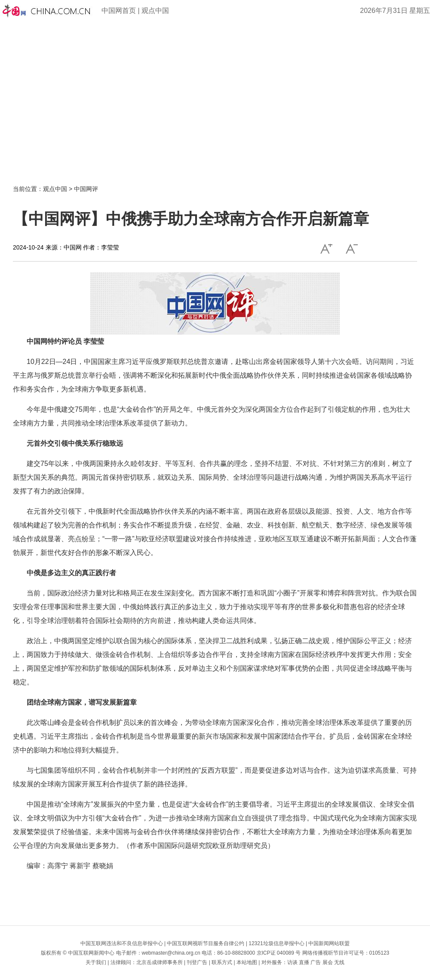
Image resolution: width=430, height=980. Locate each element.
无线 (339, 962)
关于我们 (96, 962)
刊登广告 (197, 962)
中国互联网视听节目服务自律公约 (206, 943)
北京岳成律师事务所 (160, 962)
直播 (304, 962)
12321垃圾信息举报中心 (276, 943)
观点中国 (155, 11)
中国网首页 (119, 11)
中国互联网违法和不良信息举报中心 (122, 943)
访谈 (292, 962)
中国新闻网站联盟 (329, 943)
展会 (328, 962)
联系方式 (222, 962)
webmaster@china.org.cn (171, 953)
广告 (316, 962)
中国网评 (86, 189)
